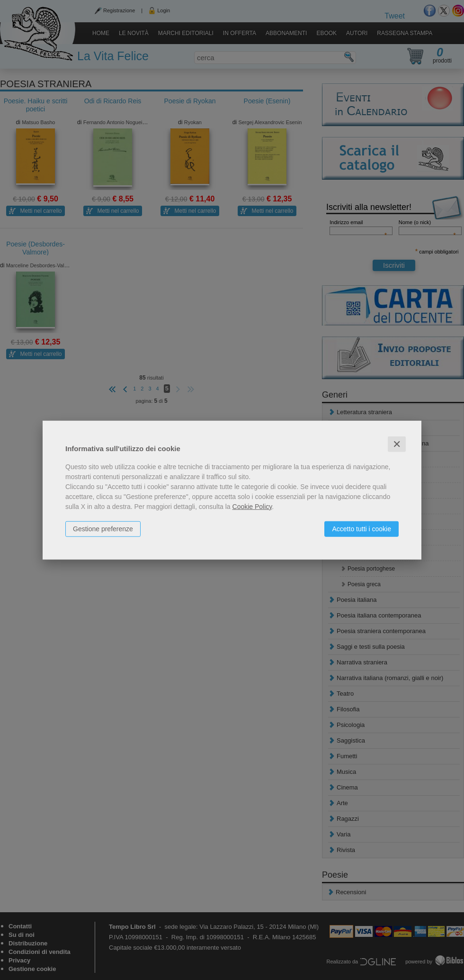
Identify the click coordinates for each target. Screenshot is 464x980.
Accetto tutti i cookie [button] (361, 528)
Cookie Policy (252, 506)
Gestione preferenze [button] (103, 528)
